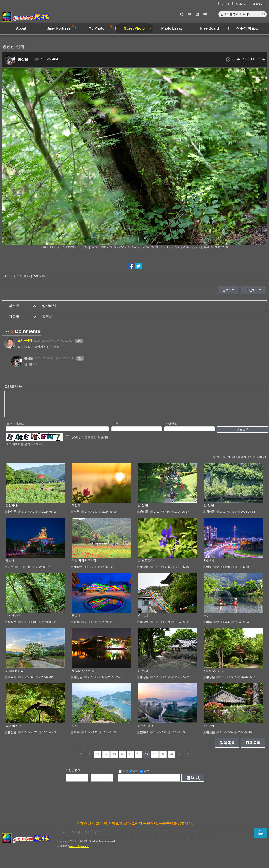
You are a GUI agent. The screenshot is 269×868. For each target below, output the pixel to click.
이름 (115, 428)
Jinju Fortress (59, 28)
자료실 (76, 837)
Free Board (209, 28)
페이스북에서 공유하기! (131, 266)
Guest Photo (134, 28)
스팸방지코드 (15, 428)
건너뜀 (81, 759)
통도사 (47, 317)
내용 (145, 776)
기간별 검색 (73, 775)
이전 (89, 759)
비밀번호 (171, 428)
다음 (180, 759)
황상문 (23, 59)
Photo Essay (172, 28)
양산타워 (49, 306)
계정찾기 (258, 4)
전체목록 (255, 290)
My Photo (97, 28)
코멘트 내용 (13, 386)
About (21, 28)
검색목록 (229, 290)
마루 (77, 516)
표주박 (12, 682)
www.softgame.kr (79, 851)
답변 (79, 341)
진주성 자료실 (247, 28)
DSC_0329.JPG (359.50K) (26, 276)
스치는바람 (25, 341)
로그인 (225, 4)
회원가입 (241, 4)
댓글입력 (243, 434)
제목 (134, 776)
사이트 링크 (92, 837)
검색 (190, 782)
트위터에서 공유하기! (138, 266)
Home (63, 837)
